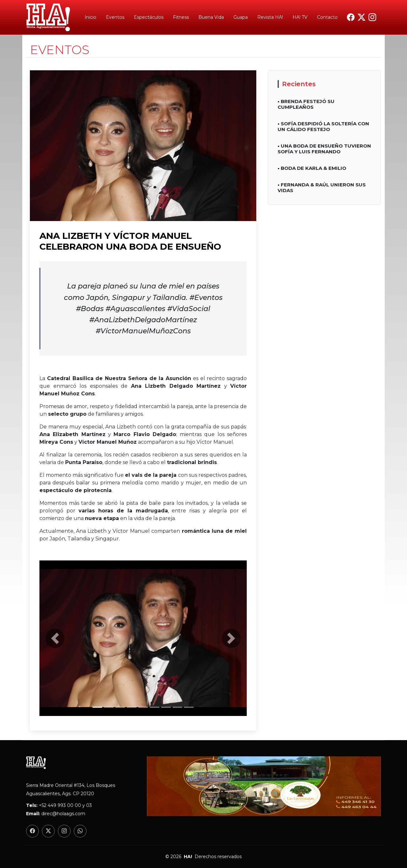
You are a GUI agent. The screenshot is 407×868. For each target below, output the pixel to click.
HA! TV (300, 17)
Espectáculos (149, 17)
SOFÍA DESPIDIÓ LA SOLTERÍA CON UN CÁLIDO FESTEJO (323, 126)
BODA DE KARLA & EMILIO (314, 168)
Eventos (115, 17)
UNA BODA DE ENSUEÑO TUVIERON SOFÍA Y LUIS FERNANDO (324, 149)
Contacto (327, 17)
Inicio (90, 17)
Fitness (181, 17)
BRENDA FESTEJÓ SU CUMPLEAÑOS (306, 104)
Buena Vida (211, 17)
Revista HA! (270, 17)
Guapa (241, 17)
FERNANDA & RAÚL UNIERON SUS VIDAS (322, 187)
